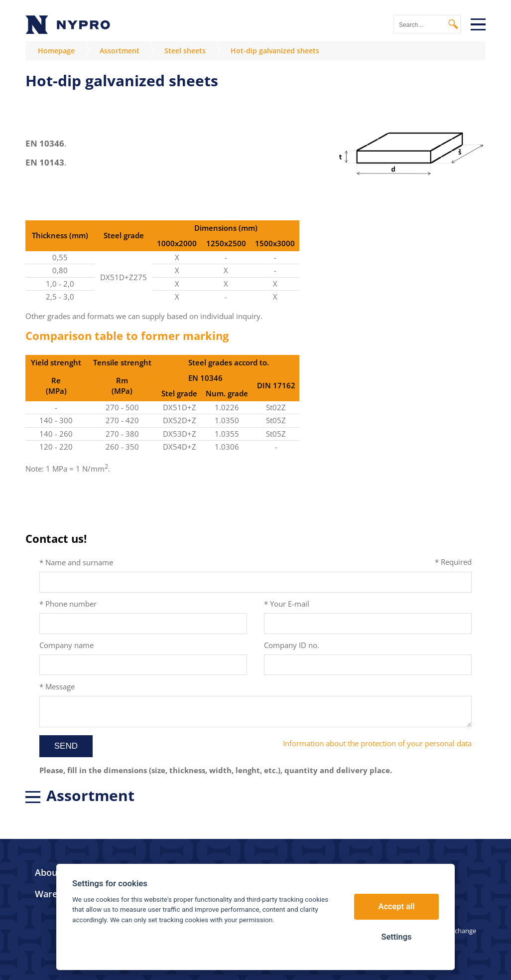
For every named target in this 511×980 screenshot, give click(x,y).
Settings (396, 937)
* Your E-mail (287, 604)
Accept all (397, 906)
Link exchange (455, 931)
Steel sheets (185, 51)
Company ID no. (292, 645)
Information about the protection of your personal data (377, 743)
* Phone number (68, 604)
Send (66, 746)
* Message (57, 686)
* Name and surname (76, 562)
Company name (66, 645)
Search (453, 24)
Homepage (56, 51)
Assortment (120, 51)
